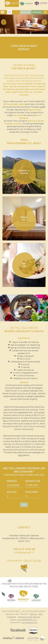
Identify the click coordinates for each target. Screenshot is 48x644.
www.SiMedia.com (30, 622)
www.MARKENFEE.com (27, 620)
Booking (37, 12)
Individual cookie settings (29, 617)
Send (24, 505)
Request (26, 12)
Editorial (33, 614)
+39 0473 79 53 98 (32, 561)
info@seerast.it (24, 552)
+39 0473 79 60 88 (24, 549)
